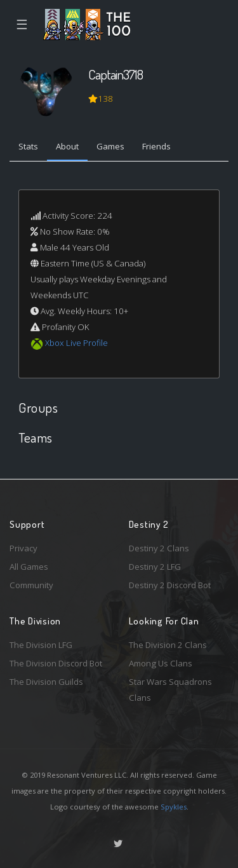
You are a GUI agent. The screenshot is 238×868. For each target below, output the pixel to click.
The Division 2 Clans (168, 645)
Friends (156, 146)
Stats (28, 146)
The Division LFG (41, 645)
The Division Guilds (46, 682)
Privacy (23, 548)
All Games (29, 567)
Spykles (174, 807)
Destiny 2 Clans (159, 548)
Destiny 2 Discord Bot (170, 585)
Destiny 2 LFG (155, 567)
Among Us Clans (161, 663)
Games (110, 146)
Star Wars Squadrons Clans (170, 690)
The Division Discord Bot (56, 663)
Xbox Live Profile (76, 343)
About (67, 146)
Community (31, 585)
